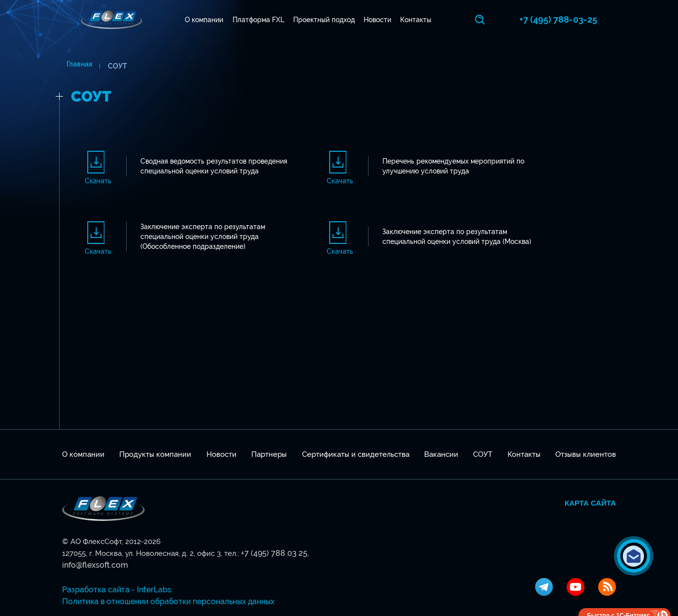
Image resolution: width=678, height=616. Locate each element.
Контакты (418, 20)
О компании (206, 20)
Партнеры (269, 452)
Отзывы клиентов (586, 452)
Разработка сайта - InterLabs (112, 576)
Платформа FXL (260, 20)
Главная (75, 66)
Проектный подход (326, 20)
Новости (380, 20)
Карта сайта (590, 501)
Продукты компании (155, 452)
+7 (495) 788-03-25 (577, 19)
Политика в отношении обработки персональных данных (163, 587)
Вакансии (441, 452)
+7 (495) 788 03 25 (271, 551)
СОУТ (483, 452)
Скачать (98, 180)
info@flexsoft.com (335, 551)
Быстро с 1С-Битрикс (618, 601)
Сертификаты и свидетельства (356, 452)
